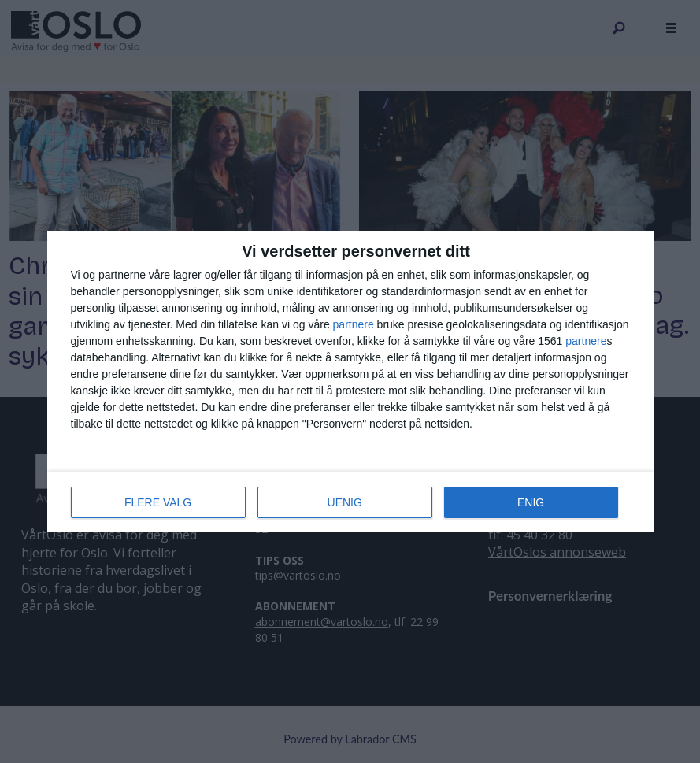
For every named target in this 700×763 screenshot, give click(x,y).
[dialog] (350, 382)
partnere (354, 324)
